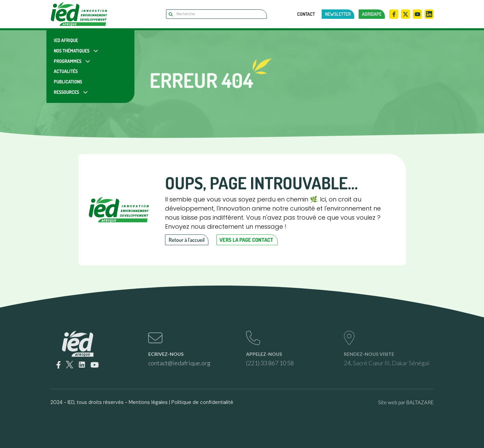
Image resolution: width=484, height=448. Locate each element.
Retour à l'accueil (187, 240)
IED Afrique (66, 40)
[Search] (216, 14)
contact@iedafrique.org (179, 363)
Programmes (68, 61)
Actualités (66, 71)
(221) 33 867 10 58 (270, 363)
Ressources (66, 92)
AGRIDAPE (372, 14)
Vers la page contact (246, 240)
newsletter (338, 14)
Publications (68, 82)
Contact (306, 14)
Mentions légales (148, 402)
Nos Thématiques (72, 51)
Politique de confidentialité (202, 402)
